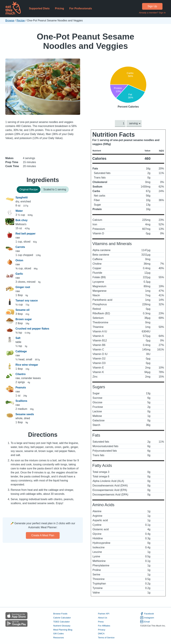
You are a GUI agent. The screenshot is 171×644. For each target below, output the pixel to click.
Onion (19, 260)
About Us (103, 618)
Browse (10, 20)
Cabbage (21, 351)
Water (19, 211)
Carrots (20, 247)
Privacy (102, 630)
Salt (18, 338)
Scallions (21, 401)
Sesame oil (23, 310)
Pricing (59, 8)
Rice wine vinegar (27, 365)
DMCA (101, 634)
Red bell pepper (26, 234)
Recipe (21, 20)
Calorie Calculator (62, 618)
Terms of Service (106, 638)
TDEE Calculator (62, 622)
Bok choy (22, 220)
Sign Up (152, 6)
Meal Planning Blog (63, 630)
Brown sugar (24, 319)
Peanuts (21, 387)
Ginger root (23, 287)
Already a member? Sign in (152, 13)
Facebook (147, 614)
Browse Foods (60, 614)
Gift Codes (59, 634)
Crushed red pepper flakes (32, 329)
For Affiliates (104, 626)
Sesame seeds (25, 414)
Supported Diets (39, 8)
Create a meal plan (43, 535)
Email (145, 622)
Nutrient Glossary (62, 626)
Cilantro (21, 374)
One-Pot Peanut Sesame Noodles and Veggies (85, 41)
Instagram (147, 618)
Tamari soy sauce (27, 301)
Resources (59, 638)
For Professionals (81, 8)
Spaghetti (22, 197)
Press (101, 622)
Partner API (104, 614)
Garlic (19, 274)
